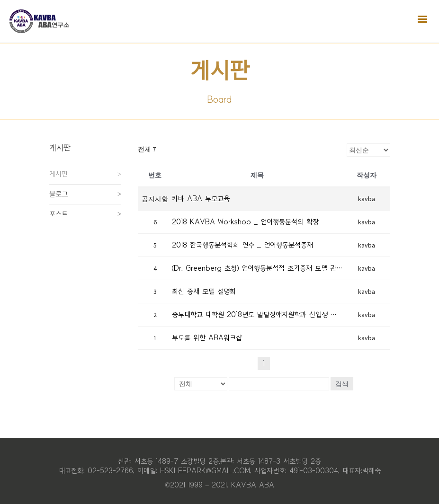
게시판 (58, 174)
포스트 (58, 214)
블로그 (58, 194)
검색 (342, 384)
